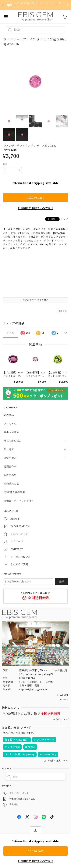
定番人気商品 (11, 432)
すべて (10, 333)
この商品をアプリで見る (35, 300)
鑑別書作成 (10, 467)
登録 (62, 581)
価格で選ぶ (10, 458)
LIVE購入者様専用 (14, 492)
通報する (63, 311)
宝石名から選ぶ (13, 441)
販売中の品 (10, 475)
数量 (5, 164)
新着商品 (9, 415)
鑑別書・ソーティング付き (19, 501)
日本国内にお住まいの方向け (36, 208)
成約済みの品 (11, 484)
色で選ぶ (9, 450)
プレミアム (10, 424)
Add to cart (35, 197)
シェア (65, 219)
